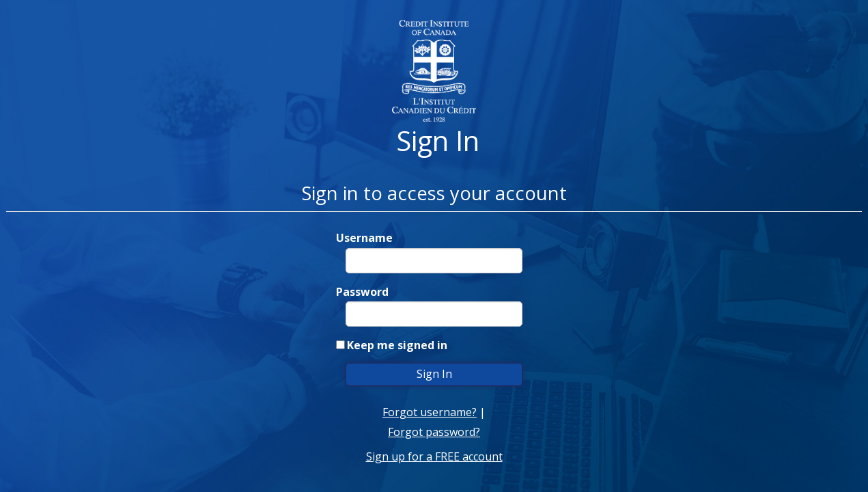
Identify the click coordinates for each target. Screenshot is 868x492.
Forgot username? (430, 412)
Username (364, 238)
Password (362, 292)
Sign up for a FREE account (434, 456)
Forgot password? (434, 432)
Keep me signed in (397, 345)
